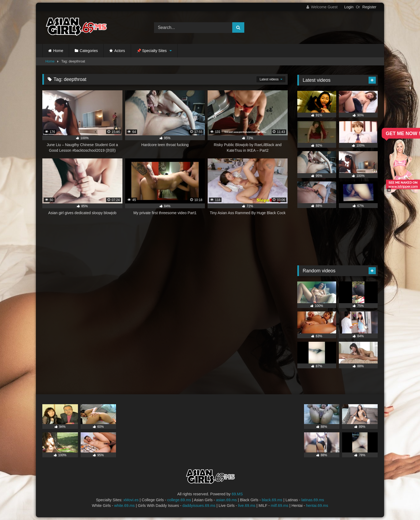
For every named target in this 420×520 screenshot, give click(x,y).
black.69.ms (272, 500)
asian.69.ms (226, 500)
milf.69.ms (280, 506)
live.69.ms (247, 506)
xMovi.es (131, 500)
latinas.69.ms (313, 500)
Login (349, 7)
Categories (89, 51)
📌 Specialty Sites (152, 51)
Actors (120, 51)
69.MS (237, 494)
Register (369, 7)
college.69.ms (179, 500)
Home (58, 51)
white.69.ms (124, 506)
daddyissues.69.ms (199, 506)
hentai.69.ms (317, 506)
